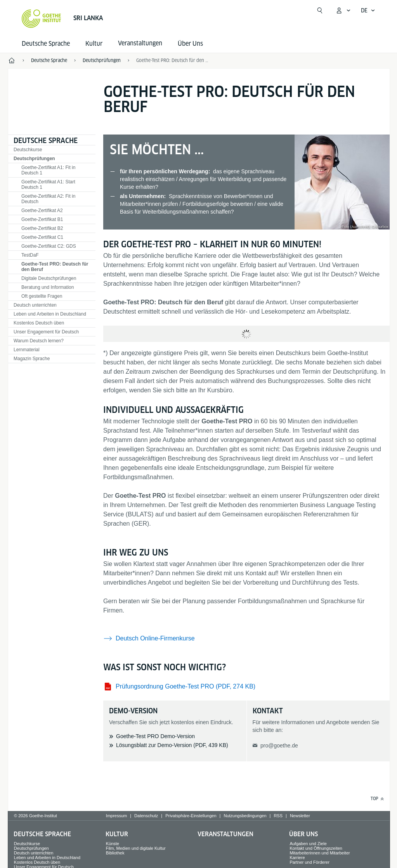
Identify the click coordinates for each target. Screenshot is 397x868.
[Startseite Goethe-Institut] (41, 19)
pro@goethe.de (279, 745)
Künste (113, 844)
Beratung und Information (48, 287)
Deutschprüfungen (34, 159)
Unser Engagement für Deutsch (46, 332)
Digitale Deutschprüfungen (49, 278)
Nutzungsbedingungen (245, 816)
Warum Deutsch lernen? (39, 341)
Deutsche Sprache (46, 44)
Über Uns (190, 44)
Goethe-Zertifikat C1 (42, 237)
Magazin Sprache (32, 359)
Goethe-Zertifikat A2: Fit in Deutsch (48, 199)
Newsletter (300, 816)
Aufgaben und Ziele (308, 844)
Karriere (297, 858)
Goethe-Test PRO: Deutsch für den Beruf (173, 60)
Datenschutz (146, 816)
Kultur (94, 44)
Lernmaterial (27, 350)
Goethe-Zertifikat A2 (42, 211)
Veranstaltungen (225, 834)
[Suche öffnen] (320, 10)
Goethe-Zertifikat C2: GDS (49, 246)
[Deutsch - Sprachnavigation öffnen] (368, 10)
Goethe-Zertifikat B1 (42, 219)
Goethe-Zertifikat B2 (42, 228)
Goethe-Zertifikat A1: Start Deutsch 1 (48, 185)
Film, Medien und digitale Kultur (136, 848)
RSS (278, 816)
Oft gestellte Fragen (42, 296)
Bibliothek (115, 853)
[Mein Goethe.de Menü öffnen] (343, 10)
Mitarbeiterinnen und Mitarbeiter (320, 853)
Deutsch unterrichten (35, 305)
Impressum (116, 816)
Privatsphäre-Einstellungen (191, 816)
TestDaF (30, 255)
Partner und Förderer (309, 862)
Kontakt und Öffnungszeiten (316, 848)
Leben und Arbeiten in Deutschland (50, 314)
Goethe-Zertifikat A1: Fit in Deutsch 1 (48, 170)
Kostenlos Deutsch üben (39, 323)
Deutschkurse (28, 150)
